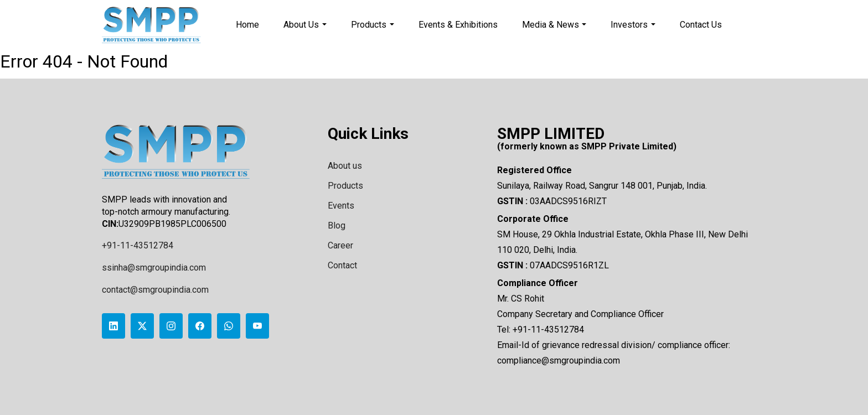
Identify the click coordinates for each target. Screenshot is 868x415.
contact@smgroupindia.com (155, 290)
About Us (305, 25)
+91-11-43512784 (138, 245)
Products (373, 25)
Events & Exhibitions (458, 25)
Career (340, 245)
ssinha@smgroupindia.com (154, 268)
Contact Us (701, 25)
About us (345, 166)
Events (341, 206)
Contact (342, 265)
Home (247, 25)
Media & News (554, 25)
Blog (337, 225)
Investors (633, 25)
